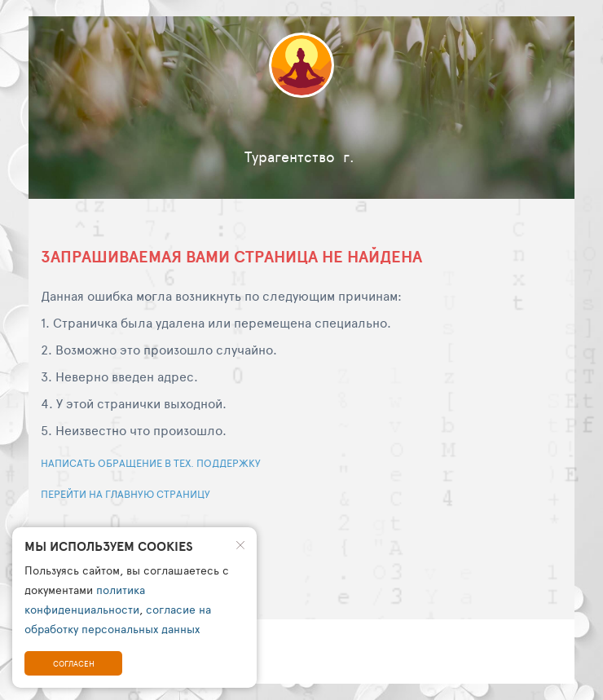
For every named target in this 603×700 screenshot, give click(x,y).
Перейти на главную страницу (125, 494)
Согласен (74, 663)
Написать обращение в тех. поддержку (151, 463)
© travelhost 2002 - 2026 (114, 640)
